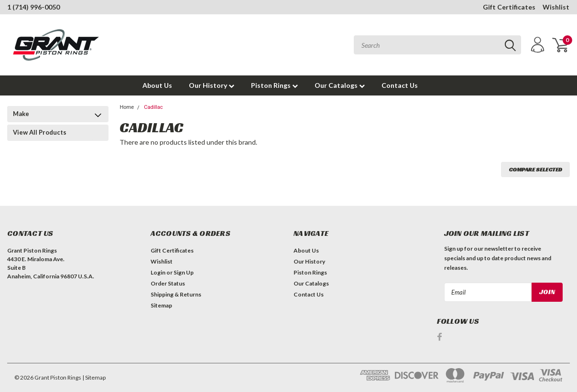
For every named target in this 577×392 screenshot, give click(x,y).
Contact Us (400, 85)
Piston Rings (274, 85)
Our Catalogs (340, 85)
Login (158, 272)
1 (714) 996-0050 (33, 7)
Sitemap (161, 305)
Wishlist (556, 7)
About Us (157, 85)
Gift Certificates (509, 7)
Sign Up (184, 272)
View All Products (40, 132)
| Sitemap (94, 377)
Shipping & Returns (176, 294)
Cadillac (153, 107)
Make (21, 114)
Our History (212, 85)
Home (127, 107)
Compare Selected (535, 169)
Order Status (168, 283)
